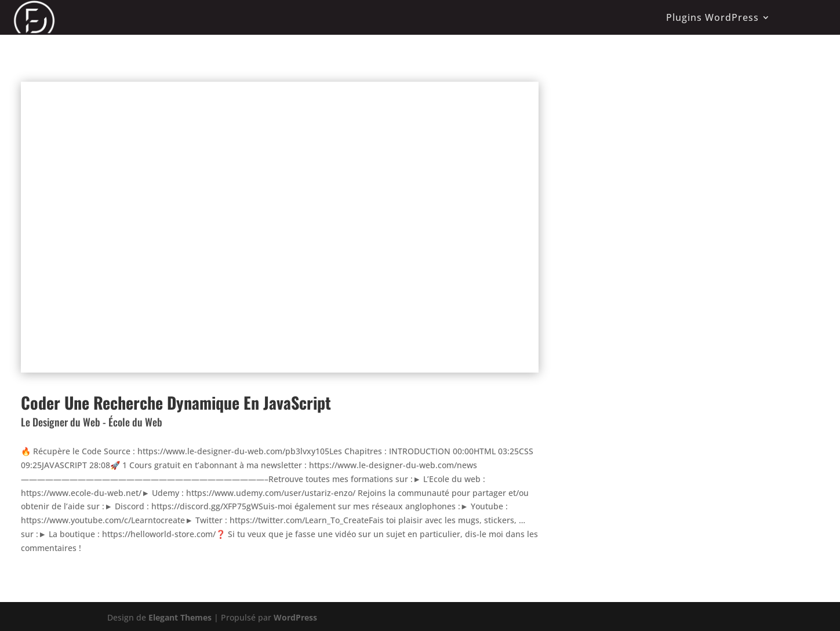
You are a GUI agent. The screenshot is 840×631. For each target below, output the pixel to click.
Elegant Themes (180, 617)
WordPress (295, 617)
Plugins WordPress (712, 17)
